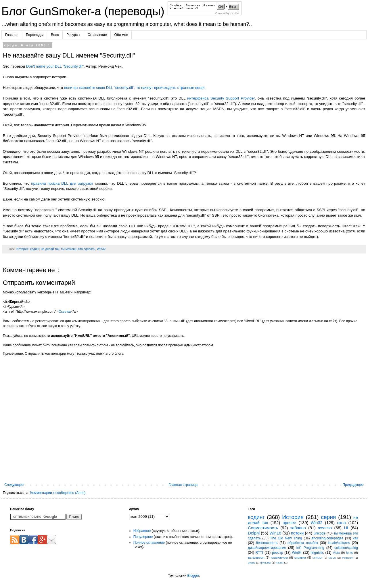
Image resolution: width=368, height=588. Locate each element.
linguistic (317, 553)
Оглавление (97, 35)
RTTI (259, 553)
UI (346, 528)
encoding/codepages (327, 538)
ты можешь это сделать (78, 249)
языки (280, 563)
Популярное (143, 537)
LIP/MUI (318, 558)
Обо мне (121, 35)
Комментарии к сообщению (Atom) (58, 493)
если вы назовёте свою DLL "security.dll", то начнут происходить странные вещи (134, 88)
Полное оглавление (149, 543)
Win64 (297, 553)
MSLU (332, 558)
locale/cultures (339, 543)
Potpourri (348, 558)
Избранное (142, 531)
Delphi (254, 533)
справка (300, 558)
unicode (319, 533)
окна (342, 523)
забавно (298, 528)
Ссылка (65, 312)
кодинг (35, 249)
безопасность (267, 543)
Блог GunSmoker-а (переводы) (85, 11)
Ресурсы (73, 35)
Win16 (275, 533)
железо (325, 528)
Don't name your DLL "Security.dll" (55, 66)
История (22, 249)
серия (328, 517)
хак (355, 538)
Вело (55, 35)
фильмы (266, 563)
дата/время (256, 558)
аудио (252, 563)
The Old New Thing (286, 538)
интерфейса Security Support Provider (221, 98)
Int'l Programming (310, 548)
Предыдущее (353, 485)
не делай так (50, 249)
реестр (277, 553)
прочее (289, 523)
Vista (336, 553)
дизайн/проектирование (267, 548)
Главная (12, 35)
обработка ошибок (303, 543)
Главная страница (183, 485)
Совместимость (263, 528)
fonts (349, 553)
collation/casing (346, 548)
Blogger (193, 576)
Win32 (101, 249)
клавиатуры (279, 558)
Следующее (14, 485)
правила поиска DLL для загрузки (62, 183)
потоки (297, 533)
